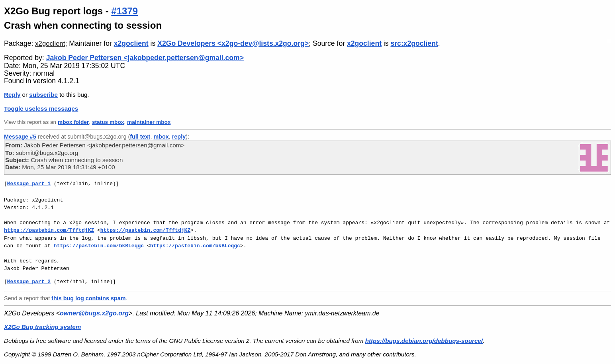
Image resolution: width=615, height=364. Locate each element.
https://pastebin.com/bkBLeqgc (99, 246)
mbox (161, 137)
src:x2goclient (414, 43)
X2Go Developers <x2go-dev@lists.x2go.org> (233, 43)
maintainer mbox (149, 122)
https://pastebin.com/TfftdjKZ (49, 230)
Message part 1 (29, 184)
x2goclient (50, 44)
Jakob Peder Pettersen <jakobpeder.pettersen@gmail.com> (145, 58)
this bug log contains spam (88, 298)
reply (179, 137)
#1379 (124, 11)
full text (140, 137)
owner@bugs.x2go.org (94, 313)
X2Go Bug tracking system (42, 327)
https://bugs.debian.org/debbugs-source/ (424, 341)
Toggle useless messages (41, 109)
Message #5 (20, 137)
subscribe (43, 95)
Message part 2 (29, 282)
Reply (12, 95)
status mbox (108, 122)
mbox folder (73, 122)
